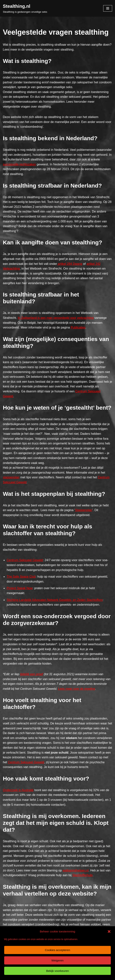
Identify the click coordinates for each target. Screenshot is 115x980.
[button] (109, 932)
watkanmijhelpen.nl (76, 870)
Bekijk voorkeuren (57, 971)
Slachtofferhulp (82, 875)
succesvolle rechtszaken (19, 164)
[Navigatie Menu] (108, 8)
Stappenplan (84, 510)
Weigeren (57, 960)
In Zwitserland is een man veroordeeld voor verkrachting (56, 318)
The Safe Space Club (21, 577)
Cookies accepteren (58, 950)
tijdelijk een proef (32, 674)
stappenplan (11, 477)
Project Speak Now (20, 588)
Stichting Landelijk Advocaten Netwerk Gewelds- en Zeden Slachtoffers (55, 600)
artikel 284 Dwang (70, 264)
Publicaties (78, 327)
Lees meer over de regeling (77, 689)
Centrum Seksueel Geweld (25, 560)
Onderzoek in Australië (18, 790)
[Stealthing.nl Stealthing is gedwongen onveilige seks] (25, 8)
